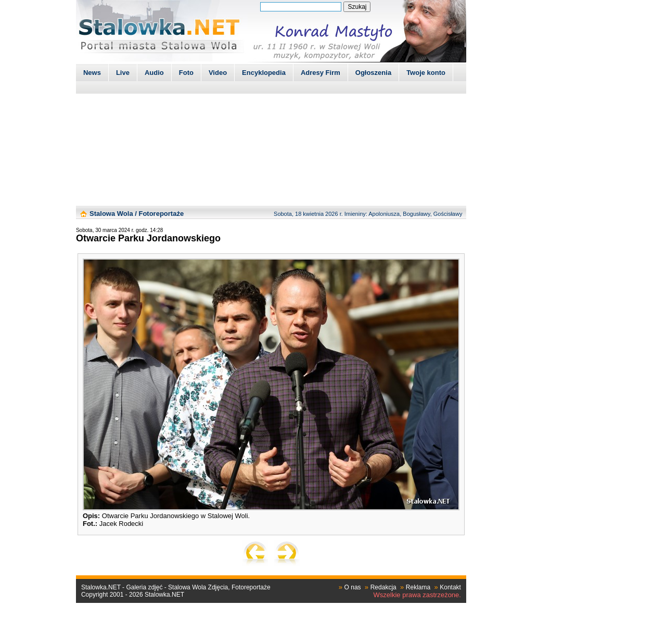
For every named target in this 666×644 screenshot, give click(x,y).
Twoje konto (426, 73)
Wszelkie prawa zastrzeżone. (417, 595)
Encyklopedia (264, 73)
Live (123, 73)
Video (218, 73)
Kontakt (450, 587)
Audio (154, 73)
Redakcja (383, 587)
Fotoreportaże (161, 214)
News (92, 73)
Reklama (418, 587)
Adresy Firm (321, 73)
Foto (186, 73)
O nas (353, 587)
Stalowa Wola (111, 214)
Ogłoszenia (373, 73)
